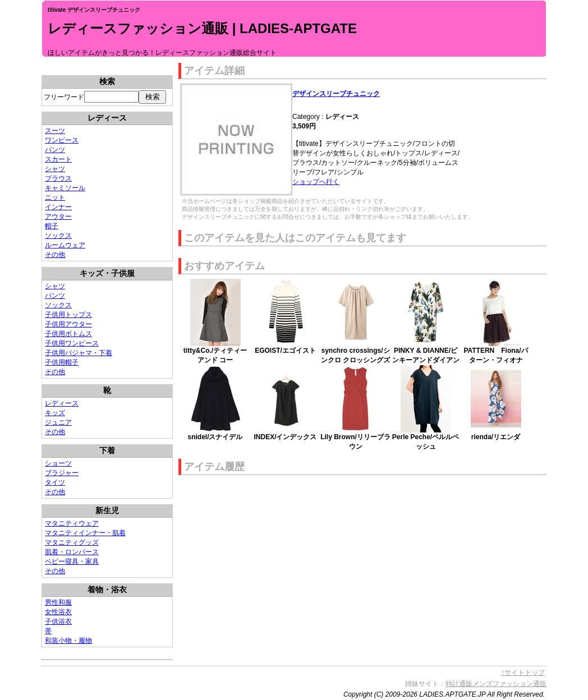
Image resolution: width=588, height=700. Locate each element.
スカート (58, 159)
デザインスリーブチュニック (336, 94)
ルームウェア (65, 245)
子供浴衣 (58, 621)
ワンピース (62, 140)
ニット (55, 197)
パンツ (55, 150)
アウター (58, 217)
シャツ (55, 169)
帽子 (52, 226)
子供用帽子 (62, 362)
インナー (58, 207)
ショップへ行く (316, 182)
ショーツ (58, 463)
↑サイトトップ (523, 673)
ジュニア (58, 422)
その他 (55, 255)
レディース (62, 403)
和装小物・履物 (68, 641)
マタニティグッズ (72, 542)
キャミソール (65, 188)
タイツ (55, 482)
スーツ (55, 131)
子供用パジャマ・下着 (79, 353)
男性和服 (58, 602)
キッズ (55, 413)
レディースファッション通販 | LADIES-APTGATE (202, 28)
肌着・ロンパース (72, 552)
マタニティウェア (72, 523)
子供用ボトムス (68, 334)
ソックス (58, 236)
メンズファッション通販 (509, 684)
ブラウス (58, 178)
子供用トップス (68, 315)
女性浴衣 (58, 612)
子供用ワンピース (72, 343)
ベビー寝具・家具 (72, 561)
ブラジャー (62, 473)
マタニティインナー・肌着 (85, 533)
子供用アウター (68, 324)
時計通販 (459, 684)
